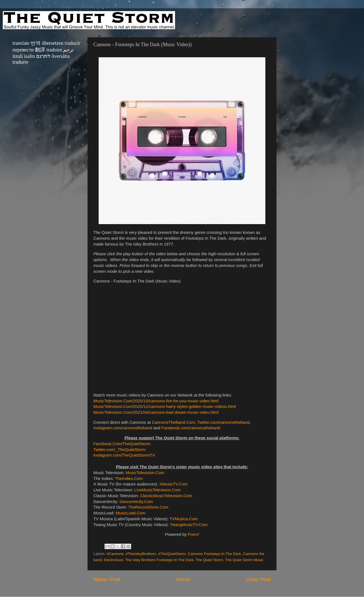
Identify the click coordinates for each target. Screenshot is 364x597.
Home (183, 579)
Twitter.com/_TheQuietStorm (119, 450)
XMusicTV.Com (173, 484)
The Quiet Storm (209, 560)
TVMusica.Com (184, 519)
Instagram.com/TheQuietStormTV (124, 455)
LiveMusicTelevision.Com (157, 490)
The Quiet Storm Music (244, 560)
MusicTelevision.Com (145, 473)
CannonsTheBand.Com (173, 422)
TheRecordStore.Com (148, 507)
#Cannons (115, 554)
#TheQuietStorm (172, 554)
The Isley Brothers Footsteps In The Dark (159, 560)
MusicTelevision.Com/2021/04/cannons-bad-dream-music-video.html (156, 412)
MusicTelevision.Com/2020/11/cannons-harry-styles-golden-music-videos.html (164, 407)
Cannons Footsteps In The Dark (214, 554)
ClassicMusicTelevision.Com (166, 496)
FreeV (193, 534)
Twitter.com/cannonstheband (224, 422)
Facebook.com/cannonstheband (191, 428)
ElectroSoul (114, 560)
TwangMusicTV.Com (189, 525)
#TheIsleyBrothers (141, 554)
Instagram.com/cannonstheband (123, 428)
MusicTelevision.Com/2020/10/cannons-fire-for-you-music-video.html (156, 401)
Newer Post (107, 579)
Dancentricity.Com (136, 502)
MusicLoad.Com (130, 513)
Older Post (259, 579)
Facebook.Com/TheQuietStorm (122, 444)
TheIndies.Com (129, 479)
